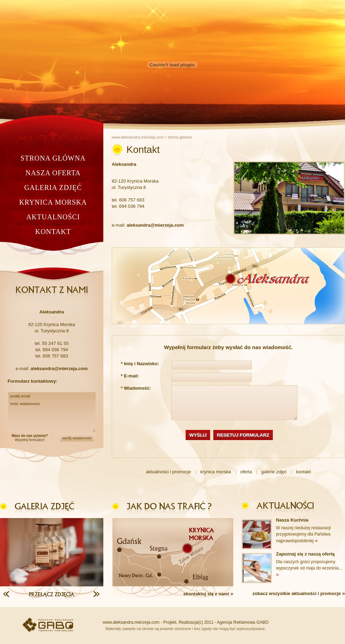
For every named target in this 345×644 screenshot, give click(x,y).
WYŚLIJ (198, 435)
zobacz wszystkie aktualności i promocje (299, 593)
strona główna (53, 158)
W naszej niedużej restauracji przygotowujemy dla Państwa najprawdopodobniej (303, 534)
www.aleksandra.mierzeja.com (138, 137)
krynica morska (53, 202)
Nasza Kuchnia (292, 520)
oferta (246, 472)
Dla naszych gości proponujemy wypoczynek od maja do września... (309, 568)
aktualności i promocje (169, 472)
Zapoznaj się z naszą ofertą (305, 554)
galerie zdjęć (274, 472)
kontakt (53, 232)
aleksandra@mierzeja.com (155, 225)
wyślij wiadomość (77, 438)
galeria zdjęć (53, 187)
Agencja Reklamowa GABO (243, 622)
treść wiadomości (52, 416)
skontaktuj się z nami (208, 593)
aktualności (53, 217)
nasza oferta (53, 173)
